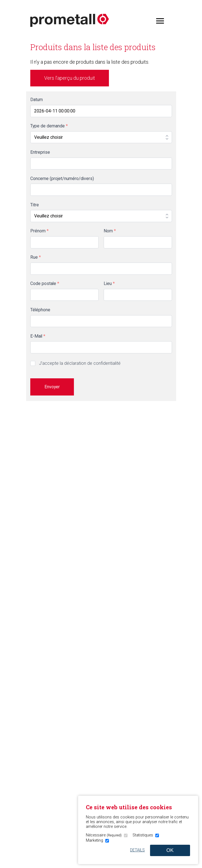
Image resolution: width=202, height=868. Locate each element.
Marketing (94, 840)
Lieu (109, 283)
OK (170, 850)
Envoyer (52, 387)
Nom (110, 231)
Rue (36, 257)
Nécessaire (104, 835)
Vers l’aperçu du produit (70, 78)
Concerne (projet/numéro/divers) (62, 179)
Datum (37, 100)
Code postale (45, 283)
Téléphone (40, 310)
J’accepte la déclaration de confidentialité (80, 363)
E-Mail (38, 336)
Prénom (39, 231)
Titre (35, 205)
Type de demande (49, 126)
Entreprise (40, 152)
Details (137, 850)
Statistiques (143, 835)
